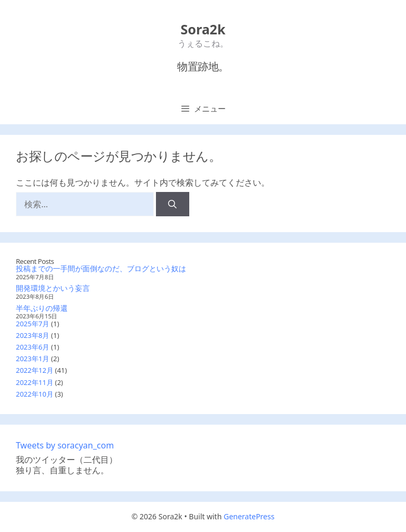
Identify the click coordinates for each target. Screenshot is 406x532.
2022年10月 (35, 394)
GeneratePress (249, 516)
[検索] (173, 204)
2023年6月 (33, 347)
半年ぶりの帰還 (42, 308)
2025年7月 (33, 324)
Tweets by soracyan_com (65, 445)
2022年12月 (35, 370)
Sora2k (203, 29)
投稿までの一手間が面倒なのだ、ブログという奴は (101, 268)
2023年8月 (33, 335)
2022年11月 (35, 382)
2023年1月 (33, 359)
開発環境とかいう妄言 (53, 288)
